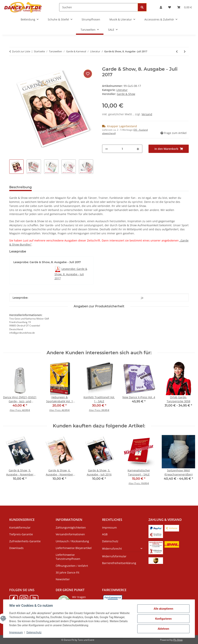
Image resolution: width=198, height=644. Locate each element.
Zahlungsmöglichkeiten (71, 527)
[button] (161, 7)
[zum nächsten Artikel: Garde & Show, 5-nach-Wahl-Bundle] (185, 51)
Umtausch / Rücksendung (72, 541)
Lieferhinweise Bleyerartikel (74, 548)
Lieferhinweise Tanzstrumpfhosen (68, 557)
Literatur (122, 90)
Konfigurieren (163, 619)
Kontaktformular (20, 527)
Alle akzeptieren (163, 609)
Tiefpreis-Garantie (21, 534)
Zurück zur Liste (21, 51)
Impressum (16, 632)
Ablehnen (163, 629)
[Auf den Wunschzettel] (88, 74)
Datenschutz (34, 632)
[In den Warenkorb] (12, 64)
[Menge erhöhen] (138, 149)
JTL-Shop (178, 640)
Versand (147, 114)
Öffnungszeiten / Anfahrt (72, 566)
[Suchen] (99, 7)
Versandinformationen (70, 534)
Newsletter (63, 579)
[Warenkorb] (184, 7)
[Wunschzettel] (170, 7)
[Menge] (122, 149)
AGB (105, 534)
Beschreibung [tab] (20, 187)
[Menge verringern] (107, 149)
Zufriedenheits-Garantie (25, 541)
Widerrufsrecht (112, 549)
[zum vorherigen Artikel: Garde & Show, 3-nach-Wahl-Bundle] (177, 51)
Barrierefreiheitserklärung (119, 563)
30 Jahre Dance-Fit (67, 572)
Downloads (16, 548)
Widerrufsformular (114, 556)
